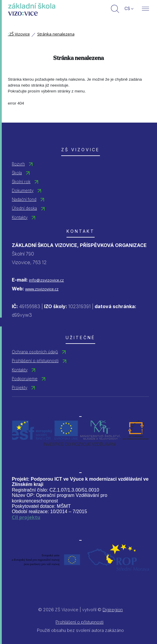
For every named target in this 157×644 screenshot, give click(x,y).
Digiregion (113, 610)
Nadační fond (24, 199)
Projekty (20, 388)
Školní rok (21, 182)
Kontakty (20, 217)
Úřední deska (24, 208)
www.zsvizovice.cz (42, 289)
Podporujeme (25, 379)
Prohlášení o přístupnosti (35, 361)
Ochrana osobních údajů (35, 352)
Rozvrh (18, 164)
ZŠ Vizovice (19, 34)
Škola (17, 173)
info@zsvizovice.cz (46, 280)
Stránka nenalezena (56, 34)
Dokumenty (23, 191)
